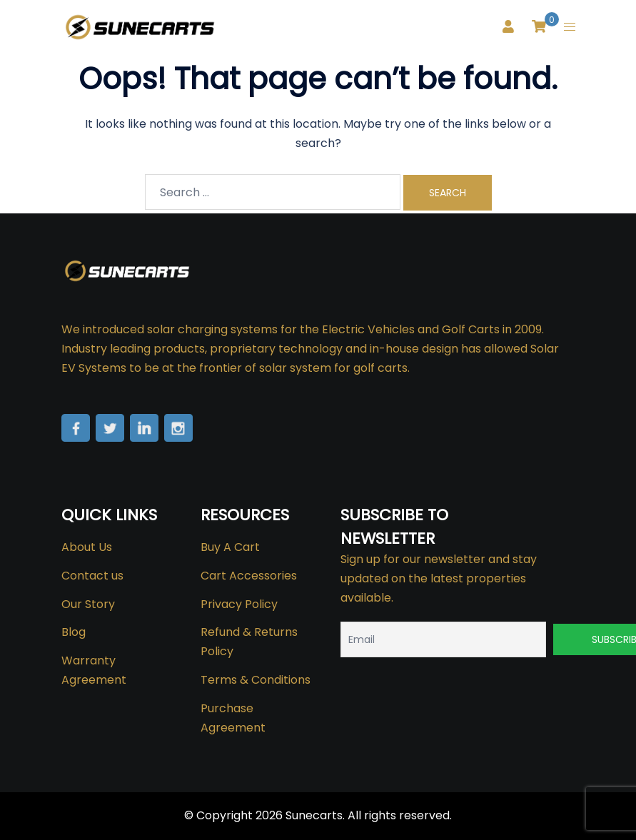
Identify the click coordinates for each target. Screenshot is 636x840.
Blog (74, 632)
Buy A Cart (230, 547)
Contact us (92, 576)
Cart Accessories (249, 576)
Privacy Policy (239, 604)
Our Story (88, 604)
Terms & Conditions (256, 680)
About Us (87, 547)
